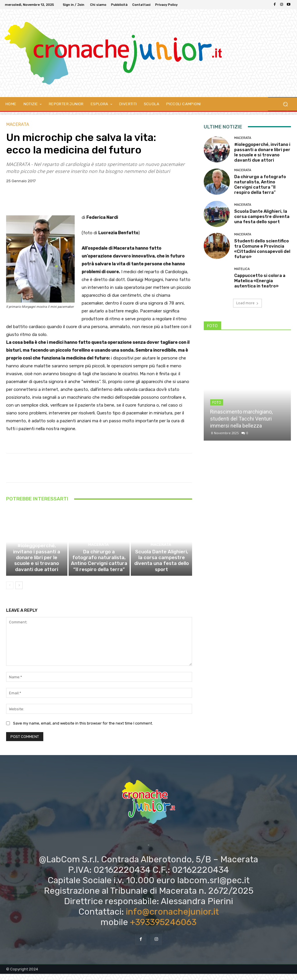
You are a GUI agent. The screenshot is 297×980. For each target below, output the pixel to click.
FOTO (217, 403)
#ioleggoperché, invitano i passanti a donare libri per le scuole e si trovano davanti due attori (37, 568)
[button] (285, 104)
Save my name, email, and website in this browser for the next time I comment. (83, 729)
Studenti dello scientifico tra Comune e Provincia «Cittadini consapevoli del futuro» (262, 249)
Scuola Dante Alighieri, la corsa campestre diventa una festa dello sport (162, 571)
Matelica (242, 269)
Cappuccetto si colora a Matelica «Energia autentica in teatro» (260, 281)
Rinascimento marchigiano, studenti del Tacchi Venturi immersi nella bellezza (241, 419)
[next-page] (19, 591)
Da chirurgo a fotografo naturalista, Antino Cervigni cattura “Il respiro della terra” (99, 568)
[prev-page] (10, 591)
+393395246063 (163, 928)
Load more (247, 303)
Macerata (18, 125)
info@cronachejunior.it (172, 918)
